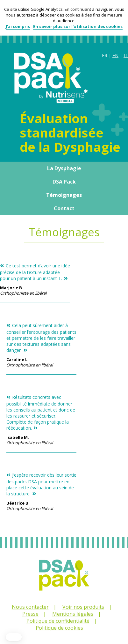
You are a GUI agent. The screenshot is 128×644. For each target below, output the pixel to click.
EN (115, 55)
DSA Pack (64, 182)
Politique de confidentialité (58, 621)
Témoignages (64, 195)
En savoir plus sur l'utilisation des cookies (78, 26)
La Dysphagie (64, 168)
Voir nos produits (83, 607)
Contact (64, 208)
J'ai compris (18, 26)
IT (126, 55)
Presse (30, 614)
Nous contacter (30, 607)
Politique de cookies (59, 628)
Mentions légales (73, 614)
